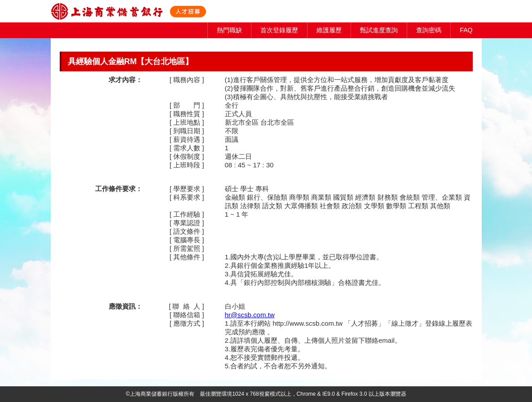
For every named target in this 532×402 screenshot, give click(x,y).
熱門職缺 (229, 30)
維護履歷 (329, 30)
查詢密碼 (429, 30)
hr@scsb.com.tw (250, 315)
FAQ (466, 30)
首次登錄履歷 (279, 30)
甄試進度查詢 (379, 30)
